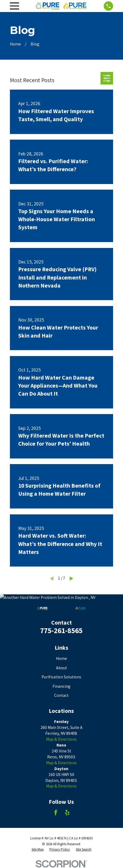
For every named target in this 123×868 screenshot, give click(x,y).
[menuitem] (38, 850)
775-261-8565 (61, 630)
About (61, 668)
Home (61, 658)
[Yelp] (67, 813)
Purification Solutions (61, 677)
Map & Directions (61, 739)
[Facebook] (56, 813)
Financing (61, 686)
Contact (61, 695)
